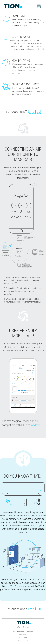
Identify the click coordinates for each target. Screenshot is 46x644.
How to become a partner (23, 632)
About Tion (23, 638)
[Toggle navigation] (39, 6)
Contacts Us (23, 641)
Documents (23, 635)
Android (36, 425)
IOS (23, 425)
